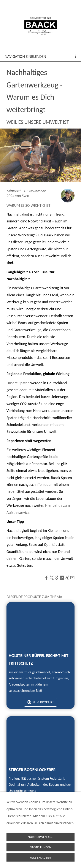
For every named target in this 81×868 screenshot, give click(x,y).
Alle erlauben (40, 857)
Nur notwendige (41, 837)
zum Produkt (40, 702)
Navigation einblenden (25, 57)
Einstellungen (40, 847)
